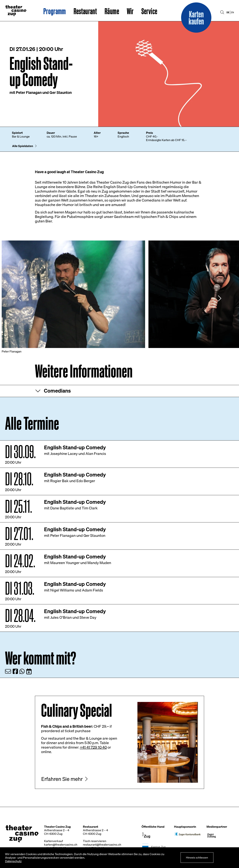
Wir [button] (130, 11)
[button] (196, 18)
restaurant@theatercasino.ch (102, 844)
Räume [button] (112, 11)
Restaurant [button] (85, 11)
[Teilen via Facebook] (15, 671)
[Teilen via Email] (8, 671)
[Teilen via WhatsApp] (22, 671)
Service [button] (149, 11)
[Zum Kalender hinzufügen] (29, 671)
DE (228, 12)
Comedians (57, 391)
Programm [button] (55, 11)
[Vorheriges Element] (19, 298)
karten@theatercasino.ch (61, 844)
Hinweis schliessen (197, 857)
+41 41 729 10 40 (93, 747)
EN (232, 12)
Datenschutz (13, 861)
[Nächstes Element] (220, 298)
